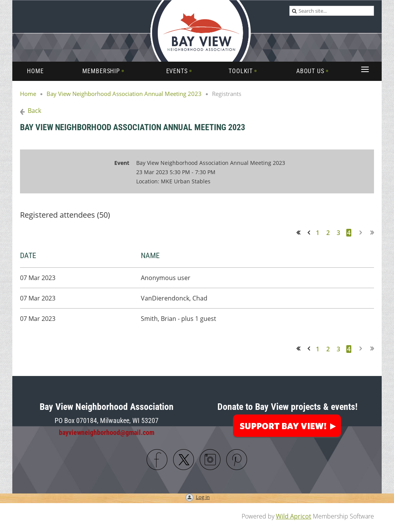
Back (34, 111)
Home (28, 94)
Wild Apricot (294, 516)
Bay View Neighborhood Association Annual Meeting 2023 (124, 94)
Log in (203, 497)
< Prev (310, 232)
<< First (301, 232)
